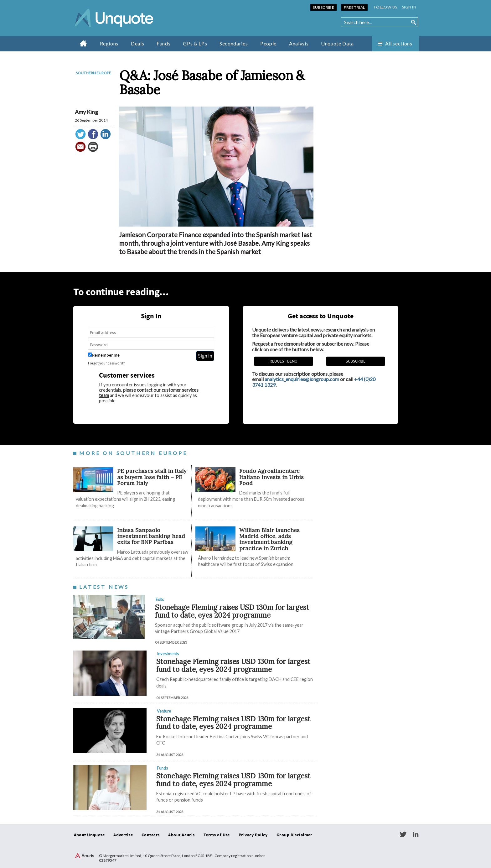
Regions (109, 43)
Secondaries (234, 43)
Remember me (104, 355)
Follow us (386, 7)
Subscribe (323, 7)
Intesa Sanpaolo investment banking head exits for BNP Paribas (151, 536)
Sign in (409, 7)
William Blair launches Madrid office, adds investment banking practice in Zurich (269, 539)
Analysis (299, 43)
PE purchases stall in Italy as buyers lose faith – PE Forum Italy (152, 477)
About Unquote (89, 835)
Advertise (123, 835)
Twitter (403, 834)
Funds (163, 43)
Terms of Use (217, 835)
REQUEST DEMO (284, 361)
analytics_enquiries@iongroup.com (302, 379)
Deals (137, 43)
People (268, 43)
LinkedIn (416, 834)
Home (83, 43)
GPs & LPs (195, 43)
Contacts (150, 835)
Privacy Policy (253, 835)
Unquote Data (337, 43)
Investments (168, 654)
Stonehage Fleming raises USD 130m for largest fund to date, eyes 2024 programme (232, 611)
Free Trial (354, 7)
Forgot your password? (106, 363)
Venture (164, 711)
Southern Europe (93, 73)
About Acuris (181, 835)
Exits (160, 599)
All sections (399, 43)
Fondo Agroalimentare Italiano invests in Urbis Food (271, 477)
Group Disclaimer (295, 835)
